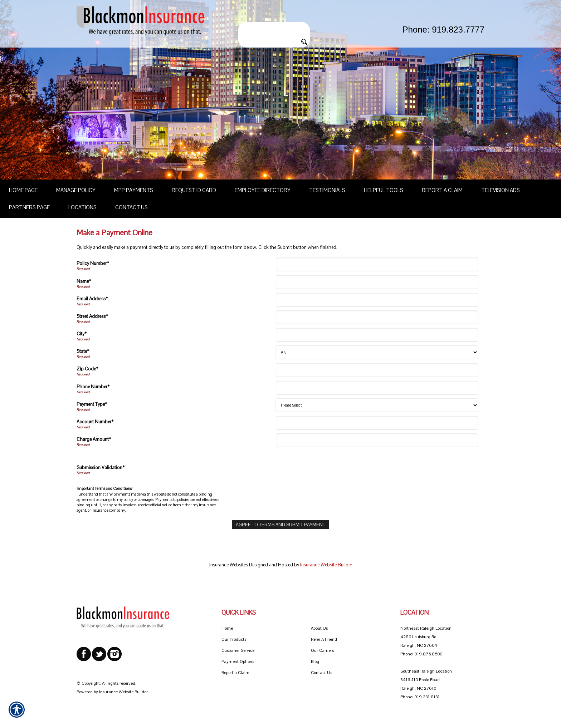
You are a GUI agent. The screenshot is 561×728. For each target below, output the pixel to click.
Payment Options (238, 661)
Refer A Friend (324, 639)
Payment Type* (92, 404)
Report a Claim (235, 673)
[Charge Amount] (377, 440)
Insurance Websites (229, 565)
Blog (315, 661)
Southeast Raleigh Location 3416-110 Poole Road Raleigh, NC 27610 (426, 680)
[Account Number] (377, 423)
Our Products (234, 639)
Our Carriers (322, 650)
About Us (319, 628)
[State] (377, 352)
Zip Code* (87, 369)
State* (83, 351)
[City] (377, 335)
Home (227, 628)
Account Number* (95, 422)
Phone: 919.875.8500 (421, 654)
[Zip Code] (377, 370)
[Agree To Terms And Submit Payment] (280, 525)
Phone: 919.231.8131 (420, 697)
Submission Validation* (101, 468)
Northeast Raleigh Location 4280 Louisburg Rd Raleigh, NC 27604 (426, 637)
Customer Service (238, 650)
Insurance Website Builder (326, 565)
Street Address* (92, 316)
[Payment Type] (377, 405)
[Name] (377, 282)
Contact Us (321, 673)
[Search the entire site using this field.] (274, 28)
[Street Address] (377, 317)
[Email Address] (377, 300)
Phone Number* (93, 387)
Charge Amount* (94, 439)
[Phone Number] (377, 388)
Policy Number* (93, 263)
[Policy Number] (377, 264)
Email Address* (92, 299)
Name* (84, 281)
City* (82, 334)
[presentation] (332, 468)
